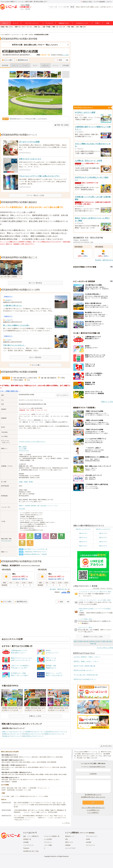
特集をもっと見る (107, 402)
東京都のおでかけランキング (12, 736)
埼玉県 (98, 641)
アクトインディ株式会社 (87, 833)
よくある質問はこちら (93, 810)
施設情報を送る (22, 60)
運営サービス (69, 842)
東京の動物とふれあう (30, 762)
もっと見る (65, 823)
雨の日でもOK (85, 7)
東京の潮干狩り (43, 780)
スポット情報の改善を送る (9, 391)
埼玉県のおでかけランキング (32, 734)
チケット (15, 65)
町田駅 (26, 482)
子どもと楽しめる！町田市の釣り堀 (86, 675)
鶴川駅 (31, 482)
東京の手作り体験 (17, 762)
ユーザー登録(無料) (100, 2)
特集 (108, 23)
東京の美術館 (54, 774)
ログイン (110, 2)
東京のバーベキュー (25, 757)
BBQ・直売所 (23, 447)
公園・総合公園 (41, 506)
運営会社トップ (70, 836)
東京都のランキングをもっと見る (93, 637)
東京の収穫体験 (42, 762)
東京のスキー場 (18, 780)
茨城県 (80, 641)
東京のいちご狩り (54, 780)
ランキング (49, 23)
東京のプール (51, 757)
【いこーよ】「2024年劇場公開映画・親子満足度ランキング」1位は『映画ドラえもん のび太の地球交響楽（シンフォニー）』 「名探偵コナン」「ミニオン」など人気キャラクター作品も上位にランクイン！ (40, 818)
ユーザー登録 (5, 796)
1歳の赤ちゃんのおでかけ (103, 529)
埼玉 (31, 27)
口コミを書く (8, 60)
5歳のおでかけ (103, 537)
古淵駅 (21, 482)
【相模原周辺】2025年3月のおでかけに (35, 552)
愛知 (39, 27)
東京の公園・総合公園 (59, 767)
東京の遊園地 (5, 757)
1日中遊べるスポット (107, 7)
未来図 (88, 839)
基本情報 (5, 65)
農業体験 (34, 506)
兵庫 (64, 27)
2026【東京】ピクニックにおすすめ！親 (36, 549)
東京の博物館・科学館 (42, 774)
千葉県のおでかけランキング (53, 734)
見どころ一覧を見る (35, 283)
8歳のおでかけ (83, 546)
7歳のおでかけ (103, 542)
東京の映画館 (31, 774)
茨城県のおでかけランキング (35, 732)
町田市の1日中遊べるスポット (84, 670)
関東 (16, 27)
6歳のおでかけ (83, 542)
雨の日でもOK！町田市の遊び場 (84, 666)
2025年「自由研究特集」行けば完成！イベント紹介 (16, 790)
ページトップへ (106, 746)
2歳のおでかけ (83, 533)
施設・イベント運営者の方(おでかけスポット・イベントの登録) (30, 796)
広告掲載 (26, 842)
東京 (20, 27)
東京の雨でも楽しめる (8, 774)
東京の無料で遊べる (21, 767)
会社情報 (88, 842)
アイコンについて (6, 541)
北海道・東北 (4, 27)
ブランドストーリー (92, 836)
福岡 (84, 27)
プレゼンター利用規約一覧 (52, 836)
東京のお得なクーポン (8, 767)
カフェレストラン (24, 450)
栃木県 (86, 641)
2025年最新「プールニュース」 (39, 788)
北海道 (11, 27)
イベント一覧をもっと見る (35, 195)
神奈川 (24, 27)
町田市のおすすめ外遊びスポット (85, 679)
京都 (60, 27)
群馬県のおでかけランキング (12, 734)
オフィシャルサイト (63, 395)
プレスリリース (90, 845)
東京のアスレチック (46, 767)
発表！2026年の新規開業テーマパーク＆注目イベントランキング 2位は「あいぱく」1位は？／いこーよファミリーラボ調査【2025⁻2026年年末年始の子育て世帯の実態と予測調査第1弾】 (40, 805)
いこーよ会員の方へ (93, 813)
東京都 (109, 641)
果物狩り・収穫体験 (25, 506)
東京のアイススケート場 (30, 780)
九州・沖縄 (79, 27)
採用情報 (68, 845)
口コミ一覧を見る (35, 357)
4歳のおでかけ (83, 537)
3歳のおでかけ (103, 533)
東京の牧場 (43, 757)
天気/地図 (66, 65)
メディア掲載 (48, 845)
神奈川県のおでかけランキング (33, 736)
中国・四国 (70, 27)
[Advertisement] (35, 250)
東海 (36, 27)
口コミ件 (65, 55)
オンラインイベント (32, 23)
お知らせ (45, 65)
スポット (5, 23)
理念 (67, 839)
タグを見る (22, 509)
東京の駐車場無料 (33, 767)
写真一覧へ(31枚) (62, 125)
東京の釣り (35, 757)
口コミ (35, 65)
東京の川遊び (5, 769)
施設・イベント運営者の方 (31, 836)
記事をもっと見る (35, 716)
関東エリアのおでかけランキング (13, 732)
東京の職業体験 (52, 762)
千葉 (27, 27)
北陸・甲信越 (46, 27)
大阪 (57, 27)
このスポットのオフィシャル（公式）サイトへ (32, 442)
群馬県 (92, 641)
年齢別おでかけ (64, 23)
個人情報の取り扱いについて (93, 795)
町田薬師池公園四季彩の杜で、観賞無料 (35, 554)
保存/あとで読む (86, 2)
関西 (54, 27)
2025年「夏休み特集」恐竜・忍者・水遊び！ (14, 788)
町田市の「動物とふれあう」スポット (86, 661)
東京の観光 (60, 757)
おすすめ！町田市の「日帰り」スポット (87, 657)
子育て (97, 23)
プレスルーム (48, 842)
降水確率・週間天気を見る (59, 589)
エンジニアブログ (70, 848)
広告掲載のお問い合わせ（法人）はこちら (93, 797)
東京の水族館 (63, 774)
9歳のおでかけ (103, 546)
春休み (78, 7)
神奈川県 (93, 644)
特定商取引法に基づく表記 (31, 851)
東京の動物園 (14, 757)
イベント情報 (23, 449)
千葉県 (103, 641)
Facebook (26, 848)
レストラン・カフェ (52, 506)
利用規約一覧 (27, 839)
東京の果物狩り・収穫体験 (9, 782)
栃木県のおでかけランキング (56, 732)
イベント (16, 23)
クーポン (25, 65)
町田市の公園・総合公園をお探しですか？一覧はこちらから (35, 45)
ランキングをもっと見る (105, 648)
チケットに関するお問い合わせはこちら (93, 808)
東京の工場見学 (6, 762)
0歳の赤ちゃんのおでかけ (83, 529)
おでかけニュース (82, 23)
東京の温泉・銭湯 (7, 780)
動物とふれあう (95, 7)
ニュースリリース (28, 845)
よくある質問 (48, 839)
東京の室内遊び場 (21, 774)
